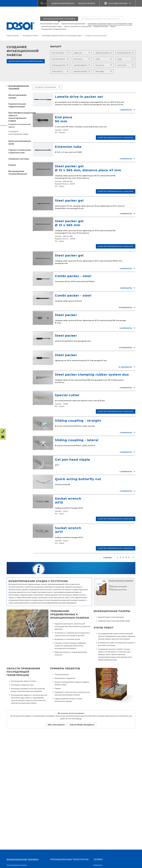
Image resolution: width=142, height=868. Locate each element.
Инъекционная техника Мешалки (54, 29)
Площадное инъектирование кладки (18, 133)
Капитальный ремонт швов (51, 26)
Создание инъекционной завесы (20, 126)
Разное (113, 26)
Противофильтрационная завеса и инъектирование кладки (110, 24)
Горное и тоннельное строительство (78, 26)
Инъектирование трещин (50, 24)
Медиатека (98, 865)
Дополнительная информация (26, 61)
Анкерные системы (101, 26)
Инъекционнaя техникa (59, 19)
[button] (42, 3)
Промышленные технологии (100, 19)
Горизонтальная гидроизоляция (73, 24)
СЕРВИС (98, 859)
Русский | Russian (118, 3)
